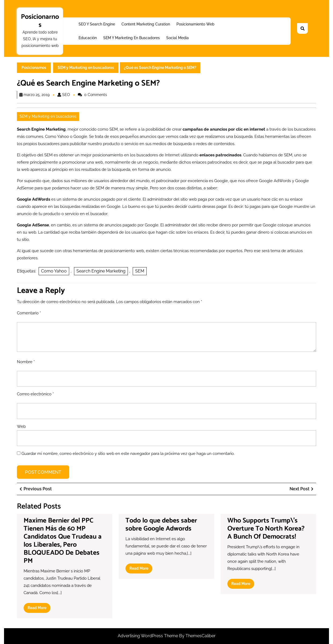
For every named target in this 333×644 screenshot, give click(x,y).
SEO (66, 95)
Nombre (26, 362)
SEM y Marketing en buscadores (132, 38)
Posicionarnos (40, 21)
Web (21, 426)
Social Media (177, 38)
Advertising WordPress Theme (148, 636)
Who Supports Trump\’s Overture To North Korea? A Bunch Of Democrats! (266, 529)
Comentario (29, 313)
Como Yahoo (54, 271)
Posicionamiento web (195, 24)
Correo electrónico (35, 394)
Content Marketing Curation (146, 24)
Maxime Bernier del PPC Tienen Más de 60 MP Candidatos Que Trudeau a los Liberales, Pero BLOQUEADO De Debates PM (63, 541)
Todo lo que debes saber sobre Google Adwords (161, 525)
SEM (140, 271)
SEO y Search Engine (97, 24)
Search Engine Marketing (101, 271)
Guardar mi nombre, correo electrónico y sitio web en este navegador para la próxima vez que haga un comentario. (128, 454)
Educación (88, 38)
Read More (39, 609)
